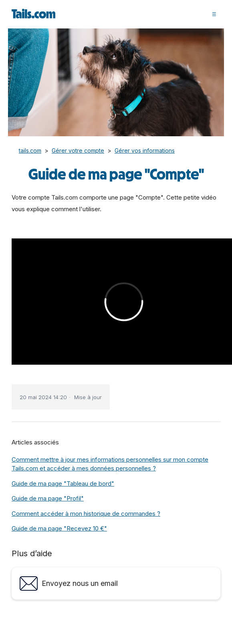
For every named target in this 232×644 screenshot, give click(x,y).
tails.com (30, 150)
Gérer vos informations (145, 150)
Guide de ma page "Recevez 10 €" (59, 528)
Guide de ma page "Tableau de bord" (63, 484)
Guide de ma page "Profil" (48, 498)
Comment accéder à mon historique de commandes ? (86, 514)
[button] (214, 14)
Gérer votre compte (78, 150)
